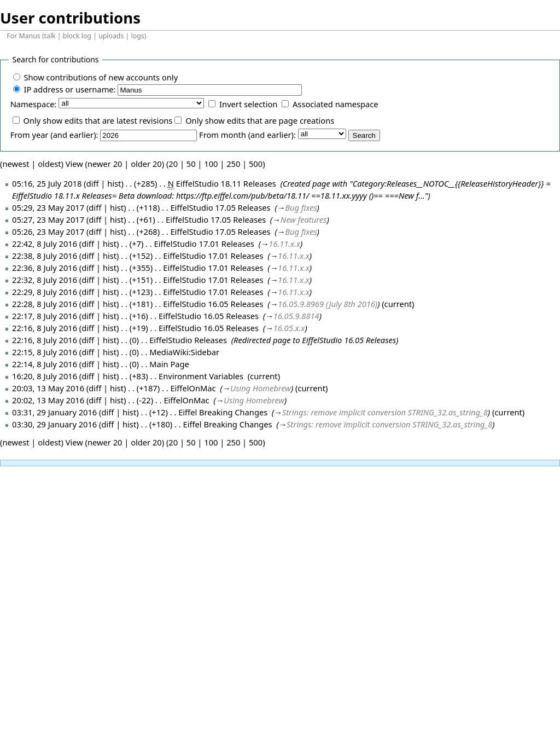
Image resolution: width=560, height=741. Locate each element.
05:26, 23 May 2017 (48, 231)
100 (211, 164)
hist (114, 183)
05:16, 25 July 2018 (47, 183)
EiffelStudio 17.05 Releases (220, 207)
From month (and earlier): (247, 135)
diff (95, 207)
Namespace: (34, 104)
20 (173, 164)
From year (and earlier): (54, 135)
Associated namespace (336, 104)
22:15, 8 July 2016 (45, 352)
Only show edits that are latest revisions (98, 120)
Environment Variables (201, 376)
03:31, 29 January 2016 (54, 412)
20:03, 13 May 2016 (48, 388)
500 (256, 164)
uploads (111, 36)
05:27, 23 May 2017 (48, 219)
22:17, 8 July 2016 (45, 316)
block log (77, 36)
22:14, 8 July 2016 (45, 364)
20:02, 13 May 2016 (48, 400)
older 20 (146, 164)
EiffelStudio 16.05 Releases (213, 304)
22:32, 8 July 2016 (45, 280)
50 (191, 164)
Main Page (169, 364)
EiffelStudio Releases (188, 340)
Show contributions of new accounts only (101, 77)
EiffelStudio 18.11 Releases (226, 183)
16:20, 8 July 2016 (45, 376)
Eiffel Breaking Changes (223, 412)
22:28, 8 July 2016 (45, 304)
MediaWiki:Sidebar (184, 352)
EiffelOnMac (193, 388)
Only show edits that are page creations (260, 120)
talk (50, 36)
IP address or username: (69, 89)
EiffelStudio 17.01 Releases (204, 244)
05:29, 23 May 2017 (48, 207)
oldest (49, 164)
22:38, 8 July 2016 (45, 256)
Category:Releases (385, 183)
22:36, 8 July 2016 (45, 268)
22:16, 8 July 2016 (45, 328)
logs (138, 36)
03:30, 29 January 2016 (54, 424)
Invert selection (248, 104)
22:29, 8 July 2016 (45, 292)
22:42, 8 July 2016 (45, 244)
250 (233, 164)
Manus (29, 36)
